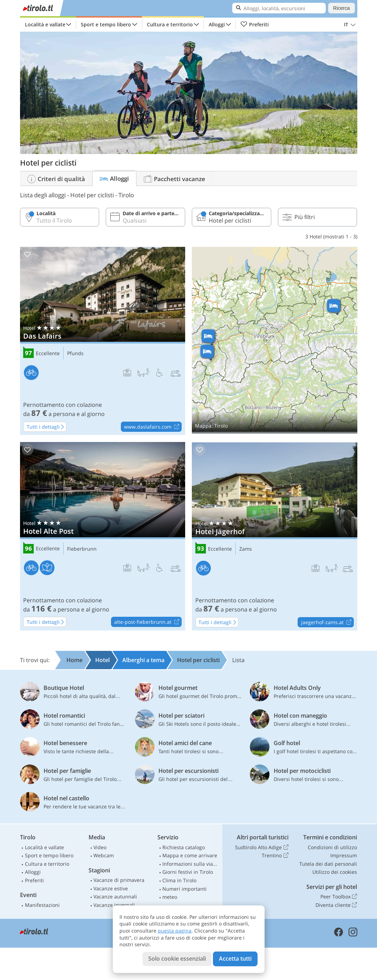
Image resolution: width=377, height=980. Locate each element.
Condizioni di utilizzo (332, 847)
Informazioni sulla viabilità (191, 864)
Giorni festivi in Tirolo (188, 872)
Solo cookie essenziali (177, 959)
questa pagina (175, 931)
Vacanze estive (111, 888)
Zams (246, 549)
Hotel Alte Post (103, 536)
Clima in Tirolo (179, 880)
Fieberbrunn (82, 549)
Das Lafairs (103, 341)
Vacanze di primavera (119, 880)
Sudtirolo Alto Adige (262, 847)
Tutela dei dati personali (328, 864)
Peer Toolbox (339, 897)
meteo (170, 897)
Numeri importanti (184, 889)
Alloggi (217, 24)
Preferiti (255, 25)
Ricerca (341, 8)
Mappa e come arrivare (190, 855)
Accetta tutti (235, 959)
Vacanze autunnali (115, 896)
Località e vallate (45, 24)
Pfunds (75, 354)
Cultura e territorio (170, 24)
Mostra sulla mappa (275, 340)
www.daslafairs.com (153, 427)
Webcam (104, 855)
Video (100, 847)
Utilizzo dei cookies (335, 872)
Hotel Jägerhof (274, 537)
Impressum (344, 855)
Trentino (275, 856)
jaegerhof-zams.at (327, 622)
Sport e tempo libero (106, 24)
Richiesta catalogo (184, 847)
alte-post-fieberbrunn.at (148, 622)
